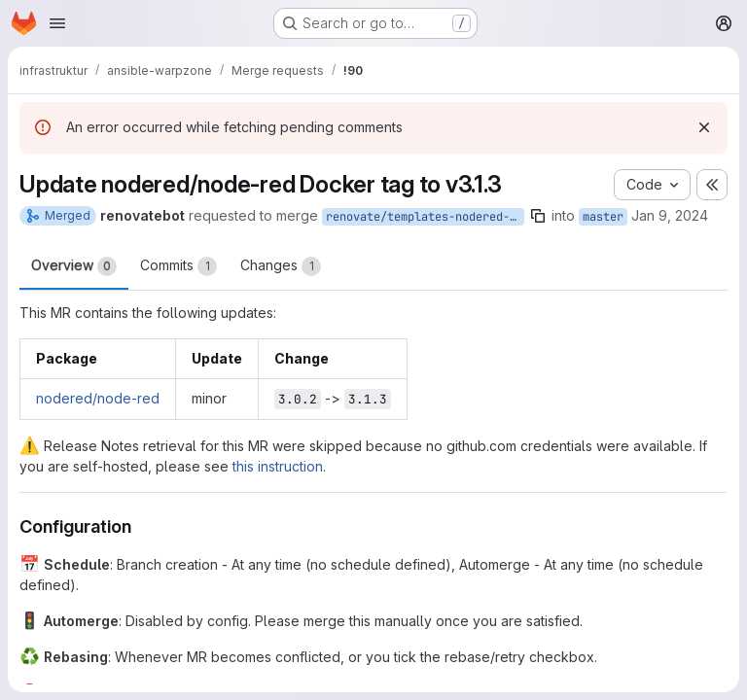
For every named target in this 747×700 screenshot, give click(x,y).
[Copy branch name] (538, 216)
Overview (74, 266)
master (603, 217)
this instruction (278, 466)
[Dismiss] (704, 127)
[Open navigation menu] (57, 23)
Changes (281, 266)
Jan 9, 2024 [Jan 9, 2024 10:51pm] (670, 215)
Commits (178, 266)
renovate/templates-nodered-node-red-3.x (425, 217)
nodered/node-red (98, 398)
